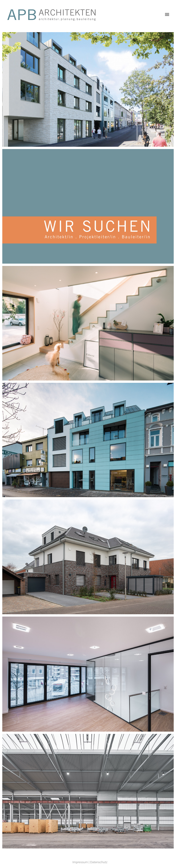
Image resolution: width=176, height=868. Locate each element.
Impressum (80, 862)
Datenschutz (99, 862)
